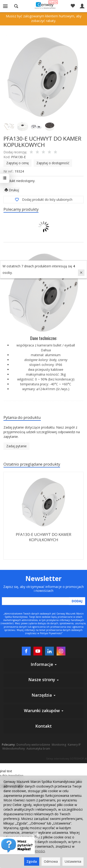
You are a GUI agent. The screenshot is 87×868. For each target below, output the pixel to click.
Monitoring (59, 745)
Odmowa (51, 861)
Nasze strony (43, 680)
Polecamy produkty (21, 209)
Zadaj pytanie (16, 446)
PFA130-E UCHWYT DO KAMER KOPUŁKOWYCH (43, 537)
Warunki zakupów (44, 710)
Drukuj (12, 190)
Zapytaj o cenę (18, 163)
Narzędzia (43, 695)
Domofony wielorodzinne (33, 745)
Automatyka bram (38, 749)
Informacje (44, 664)
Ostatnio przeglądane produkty (32, 464)
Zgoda (32, 861)
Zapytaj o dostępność (53, 163)
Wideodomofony (14, 749)
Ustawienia (73, 861)
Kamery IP (74, 745)
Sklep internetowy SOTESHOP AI (67, 758)
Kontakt (43, 726)
